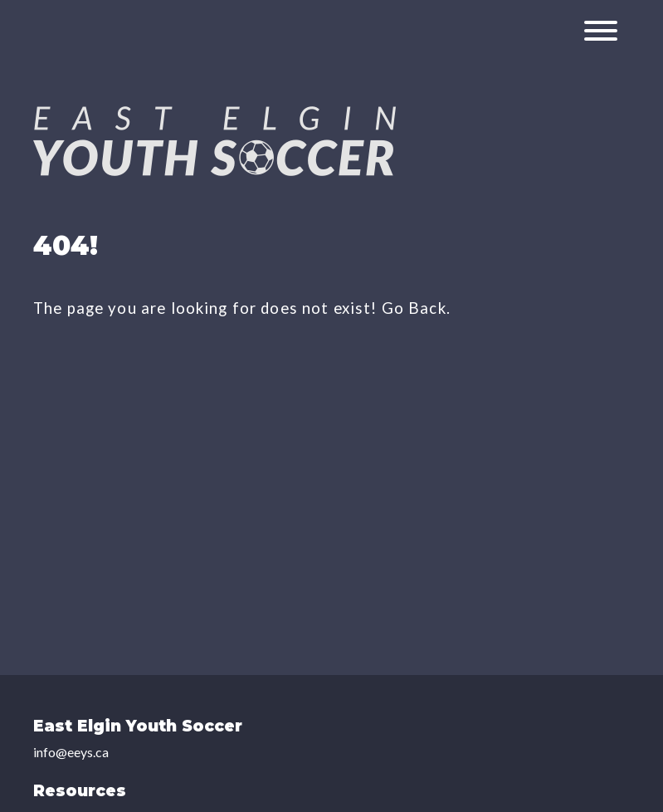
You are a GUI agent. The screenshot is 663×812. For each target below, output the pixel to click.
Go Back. (416, 308)
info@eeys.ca (71, 752)
